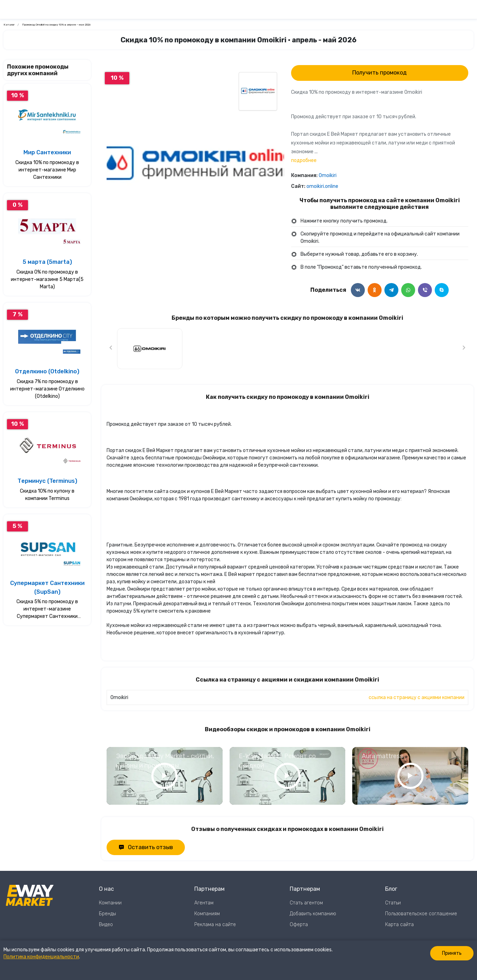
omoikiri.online (322, 186)
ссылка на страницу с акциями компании (417, 697)
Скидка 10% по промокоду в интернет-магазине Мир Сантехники (47, 170)
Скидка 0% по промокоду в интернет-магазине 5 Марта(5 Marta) (47, 279)
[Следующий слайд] (464, 349)
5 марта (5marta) (47, 262)
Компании (110, 903)
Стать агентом (306, 903)
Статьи (393, 903)
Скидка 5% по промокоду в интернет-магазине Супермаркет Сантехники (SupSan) (47, 609)
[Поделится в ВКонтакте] (358, 290)
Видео (106, 925)
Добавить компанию (313, 914)
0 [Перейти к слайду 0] (195, 255)
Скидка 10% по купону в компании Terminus (47, 495)
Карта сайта (399, 925)
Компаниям (207, 914)
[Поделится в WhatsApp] (408, 290)
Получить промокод (380, 73)
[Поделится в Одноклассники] (375, 290)
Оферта (299, 925)
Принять (452, 953)
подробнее (304, 160)
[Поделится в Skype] (442, 290)
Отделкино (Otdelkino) (47, 371)
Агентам (204, 903)
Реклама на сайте (215, 925)
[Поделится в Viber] (425, 290)
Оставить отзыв (146, 847)
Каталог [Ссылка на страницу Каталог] (9, 25)
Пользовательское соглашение (421, 914)
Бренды (107, 914)
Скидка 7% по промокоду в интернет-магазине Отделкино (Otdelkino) (47, 389)
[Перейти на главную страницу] (48, 907)
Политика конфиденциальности (41, 957)
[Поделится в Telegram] (391, 290)
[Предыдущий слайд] (111, 349)
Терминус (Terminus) (47, 481)
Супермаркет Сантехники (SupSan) (47, 587)
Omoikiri (328, 175)
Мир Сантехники (47, 152)
